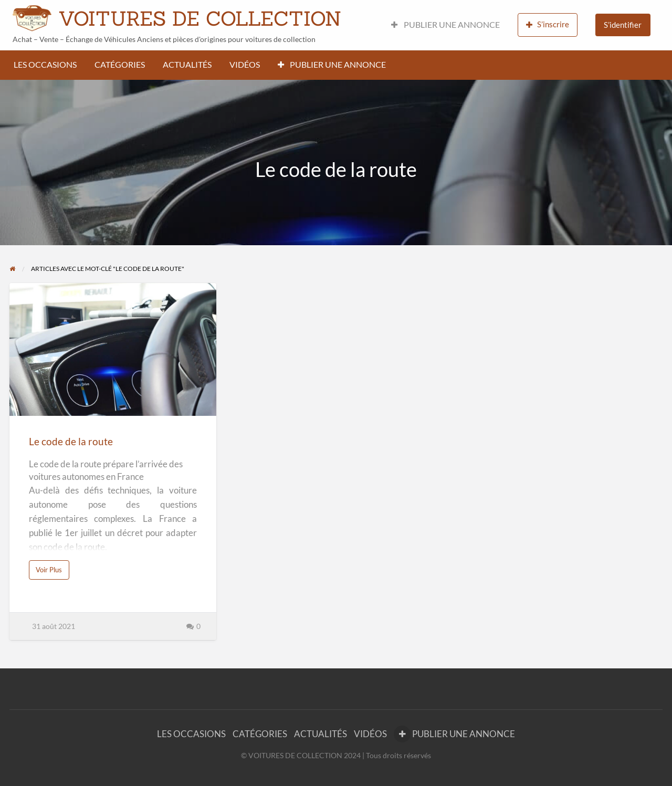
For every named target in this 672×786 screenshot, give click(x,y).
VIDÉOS (245, 65)
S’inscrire (548, 24)
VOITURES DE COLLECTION (200, 18)
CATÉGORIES (120, 65)
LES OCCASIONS (45, 65)
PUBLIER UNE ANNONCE (445, 25)
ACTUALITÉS (187, 65)
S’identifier (623, 25)
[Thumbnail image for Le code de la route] (113, 349)
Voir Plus (50, 572)
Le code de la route (71, 441)
